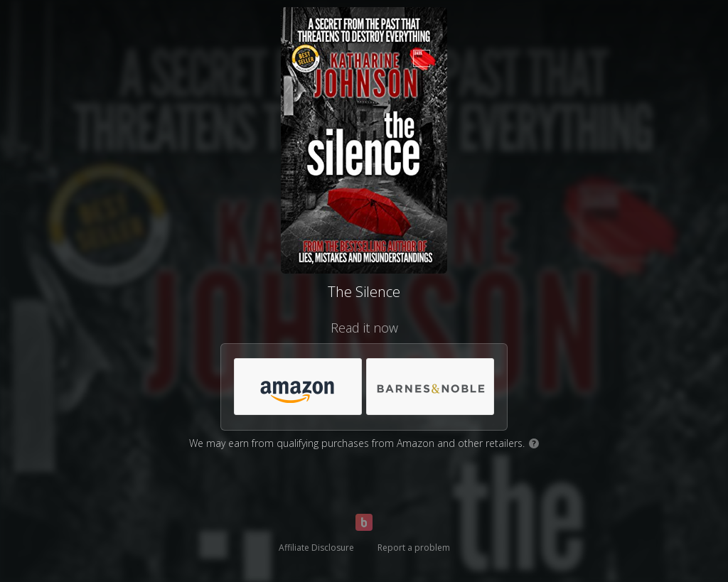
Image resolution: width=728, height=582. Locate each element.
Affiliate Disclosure (316, 548)
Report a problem (414, 548)
